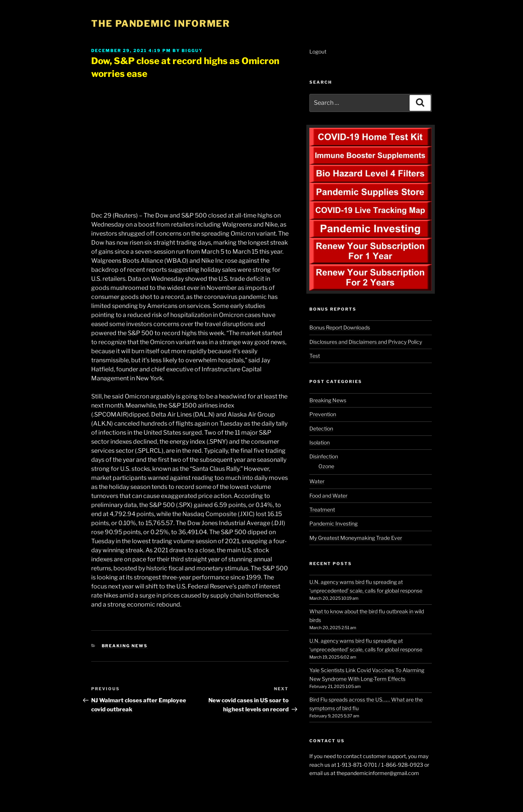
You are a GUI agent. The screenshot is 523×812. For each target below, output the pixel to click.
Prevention (323, 414)
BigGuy (192, 51)
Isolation (320, 442)
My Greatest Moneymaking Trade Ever (356, 538)
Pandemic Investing (333, 523)
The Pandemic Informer (161, 24)
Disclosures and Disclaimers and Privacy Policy (366, 342)
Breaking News (125, 646)
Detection (321, 428)
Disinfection (324, 456)
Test (315, 356)
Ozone (326, 466)
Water (317, 481)
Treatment (322, 509)
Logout (318, 51)
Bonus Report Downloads (340, 327)
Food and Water (328, 496)
